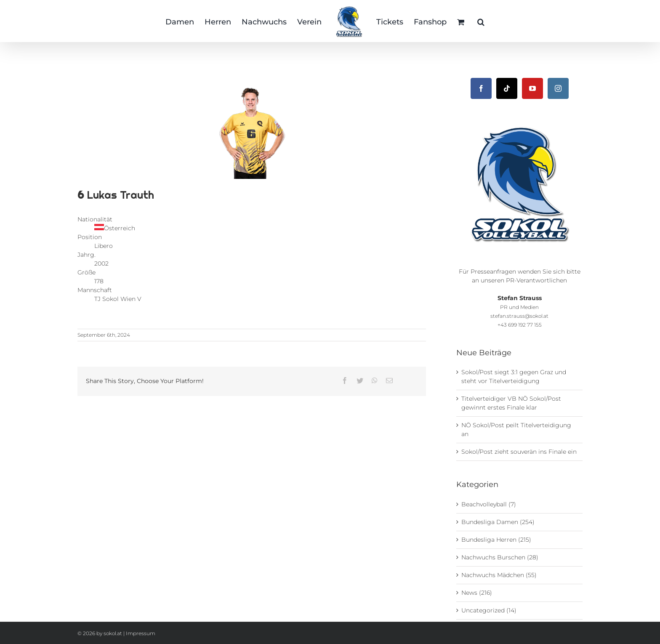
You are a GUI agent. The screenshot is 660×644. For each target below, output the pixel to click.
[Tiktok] (507, 88)
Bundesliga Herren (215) (496, 540)
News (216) (477, 593)
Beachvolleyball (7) (489, 504)
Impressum (141, 633)
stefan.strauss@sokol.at (519, 316)
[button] (481, 21)
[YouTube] (532, 88)
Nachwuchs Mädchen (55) (499, 575)
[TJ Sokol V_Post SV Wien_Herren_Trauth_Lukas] (252, 126)
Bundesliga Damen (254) (498, 522)
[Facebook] (481, 88)
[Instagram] (558, 88)
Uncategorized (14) (489, 610)
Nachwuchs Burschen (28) (500, 557)
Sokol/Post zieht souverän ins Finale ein (519, 452)
